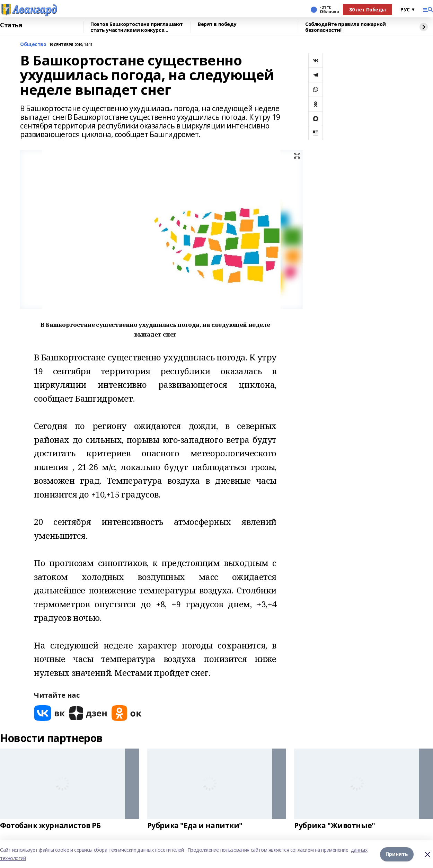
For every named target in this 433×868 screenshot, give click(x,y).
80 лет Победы (368, 10)
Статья (11, 25)
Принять (397, 854)
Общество (33, 44)
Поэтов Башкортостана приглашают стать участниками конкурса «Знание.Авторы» (137, 27)
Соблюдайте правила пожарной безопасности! (346, 27)
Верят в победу (217, 24)
